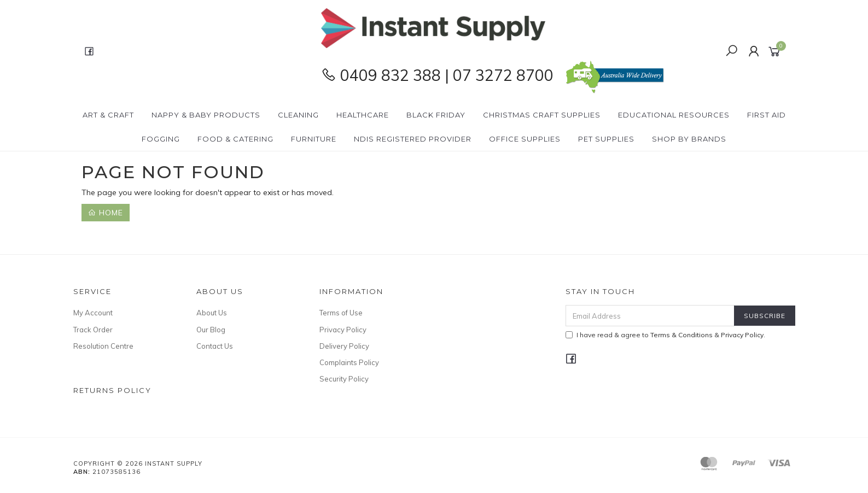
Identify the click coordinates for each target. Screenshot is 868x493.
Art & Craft (108, 115)
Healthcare (363, 115)
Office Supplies (525, 139)
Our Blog (211, 330)
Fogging (161, 139)
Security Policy (344, 379)
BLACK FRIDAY (436, 115)
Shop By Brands (689, 139)
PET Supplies (606, 139)
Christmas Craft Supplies (542, 115)
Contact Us (215, 346)
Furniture (314, 139)
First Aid (767, 115)
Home (106, 213)
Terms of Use (341, 313)
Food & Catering (235, 139)
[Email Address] (650, 316)
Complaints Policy (349, 362)
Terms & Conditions (681, 335)
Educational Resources (674, 115)
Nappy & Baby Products (206, 115)
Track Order (93, 330)
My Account (93, 313)
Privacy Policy (343, 330)
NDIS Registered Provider (413, 139)
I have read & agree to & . (665, 335)
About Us (212, 313)
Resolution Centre (103, 346)
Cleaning (298, 115)
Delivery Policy (344, 346)
